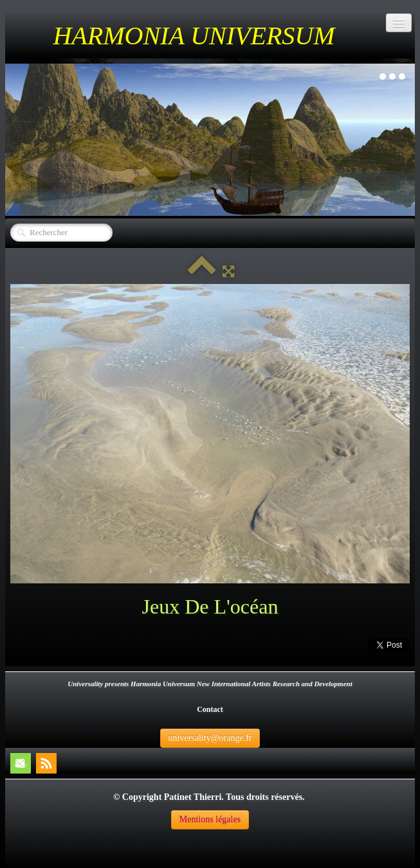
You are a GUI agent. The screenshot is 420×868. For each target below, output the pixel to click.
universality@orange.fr (210, 738)
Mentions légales (210, 819)
